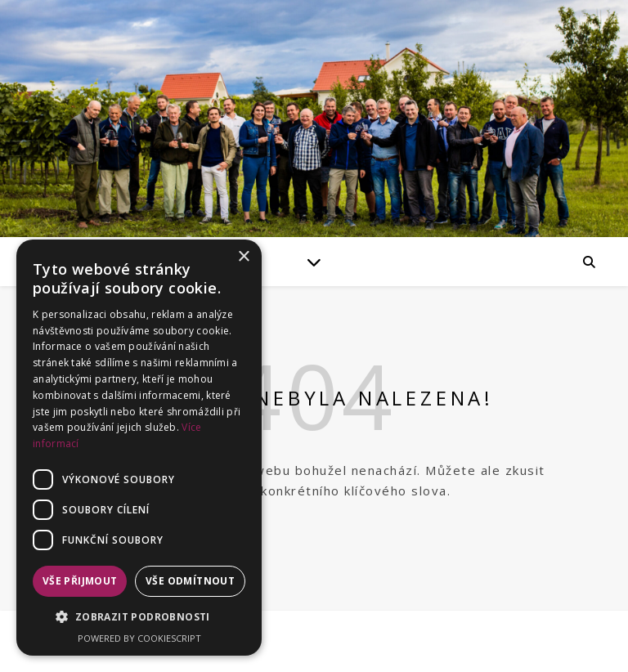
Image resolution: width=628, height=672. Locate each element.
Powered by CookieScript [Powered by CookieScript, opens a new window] (139, 638)
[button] (139, 618)
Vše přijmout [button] (80, 581)
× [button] (243, 257)
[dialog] (139, 448)
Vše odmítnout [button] (190, 581)
